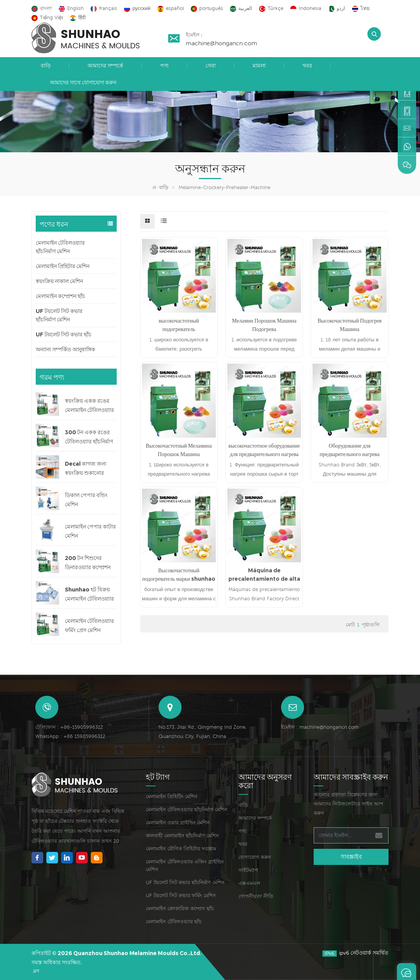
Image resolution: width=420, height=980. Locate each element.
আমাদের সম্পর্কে (105, 66)
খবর (307, 66)
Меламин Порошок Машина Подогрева (264, 325)
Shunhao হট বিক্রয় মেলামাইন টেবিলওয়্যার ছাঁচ (89, 595)
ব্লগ (36, 971)
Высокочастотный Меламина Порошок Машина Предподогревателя (179, 450)
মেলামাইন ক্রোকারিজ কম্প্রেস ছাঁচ (180, 908)
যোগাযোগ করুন (255, 857)
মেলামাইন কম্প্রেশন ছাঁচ (60, 296)
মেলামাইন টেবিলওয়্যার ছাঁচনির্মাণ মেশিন (60, 247)
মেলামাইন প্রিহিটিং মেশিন (172, 796)
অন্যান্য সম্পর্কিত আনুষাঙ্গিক (65, 349)
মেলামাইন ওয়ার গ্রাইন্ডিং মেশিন (178, 823)
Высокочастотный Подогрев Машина (350, 325)
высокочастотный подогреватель (179, 325)
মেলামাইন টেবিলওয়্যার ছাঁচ (174, 922)
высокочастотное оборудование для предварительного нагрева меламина (264, 450)
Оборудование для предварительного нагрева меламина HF (350, 450)
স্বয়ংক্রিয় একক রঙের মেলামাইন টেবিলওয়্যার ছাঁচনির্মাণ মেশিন (89, 406)
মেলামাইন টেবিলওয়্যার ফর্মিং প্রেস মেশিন (89, 626)
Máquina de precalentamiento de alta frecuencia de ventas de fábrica (264, 575)
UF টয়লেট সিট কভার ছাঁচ (64, 334)
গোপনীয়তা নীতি (256, 896)
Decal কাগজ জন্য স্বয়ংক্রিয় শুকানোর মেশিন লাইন (86, 469)
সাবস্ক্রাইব (351, 857)
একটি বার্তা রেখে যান (407, 972)
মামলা (259, 66)
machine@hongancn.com (222, 43)
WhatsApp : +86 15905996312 (70, 736)
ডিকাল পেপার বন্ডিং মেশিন (86, 500)
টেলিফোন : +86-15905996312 (69, 727)
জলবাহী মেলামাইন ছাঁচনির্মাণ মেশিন (182, 836)
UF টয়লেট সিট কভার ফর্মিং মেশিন (181, 895)
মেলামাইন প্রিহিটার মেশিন (63, 266)
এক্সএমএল (249, 883)
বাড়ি (46, 66)
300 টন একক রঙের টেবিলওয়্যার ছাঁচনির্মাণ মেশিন (89, 437)
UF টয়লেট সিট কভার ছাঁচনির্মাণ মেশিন (59, 315)
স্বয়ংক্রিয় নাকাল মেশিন (59, 281)
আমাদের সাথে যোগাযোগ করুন (83, 82)
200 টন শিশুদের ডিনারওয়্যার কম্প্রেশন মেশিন (88, 563)
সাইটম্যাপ (248, 870)
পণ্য (164, 66)
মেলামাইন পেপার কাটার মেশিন (90, 531)
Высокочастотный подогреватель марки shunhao (179, 575)
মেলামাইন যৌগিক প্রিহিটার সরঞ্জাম (181, 849)
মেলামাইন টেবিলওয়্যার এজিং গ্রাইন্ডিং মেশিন (185, 866)
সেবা (211, 66)
